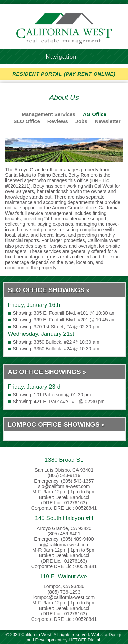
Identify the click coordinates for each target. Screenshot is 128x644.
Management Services (48, 114)
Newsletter (108, 121)
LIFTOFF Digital (84, 640)
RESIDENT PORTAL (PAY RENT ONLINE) (64, 74)
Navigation (64, 57)
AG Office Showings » (47, 372)
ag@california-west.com (64, 545)
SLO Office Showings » (49, 290)
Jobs (81, 121)
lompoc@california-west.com (64, 597)
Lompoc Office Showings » (56, 425)
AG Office (95, 114)
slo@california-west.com (64, 486)
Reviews (58, 121)
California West (64, 28)
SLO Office (27, 121)
